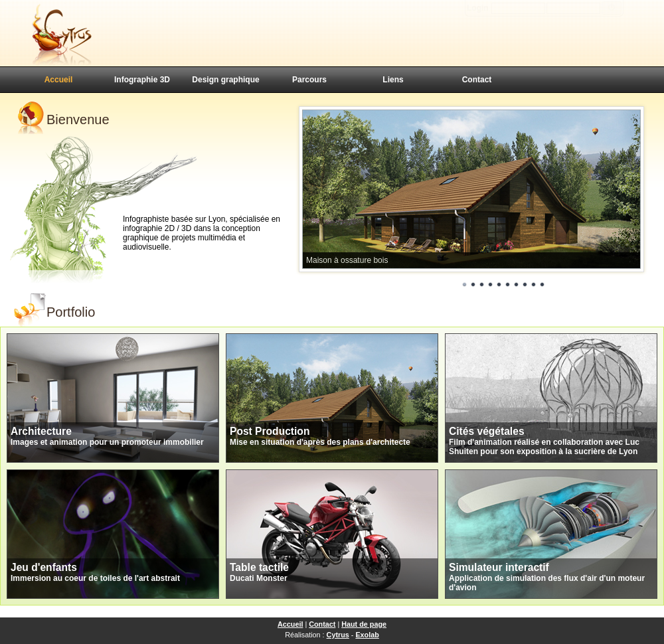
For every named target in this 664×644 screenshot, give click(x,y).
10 (542, 285)
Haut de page (364, 624)
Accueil (59, 80)
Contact (477, 80)
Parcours (309, 80)
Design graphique (225, 80)
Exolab (367, 635)
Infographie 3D (142, 80)
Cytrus (338, 635)
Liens (393, 80)
